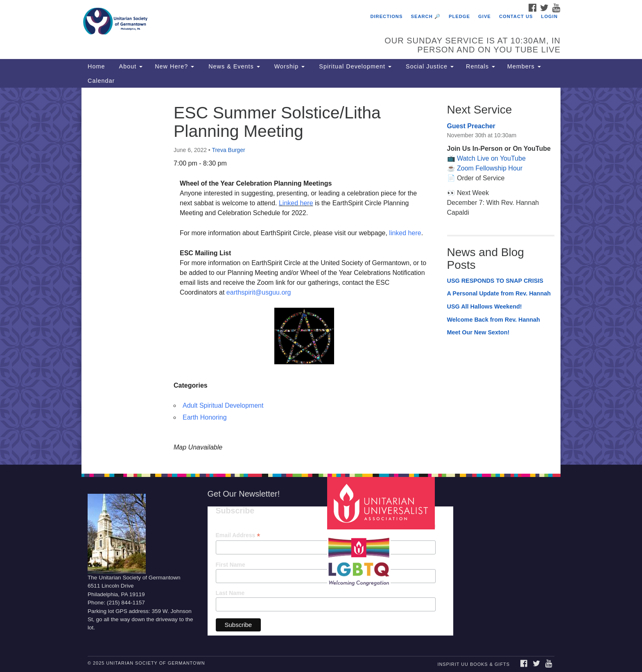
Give (485, 16)
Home (96, 66)
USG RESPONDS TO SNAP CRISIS (495, 281)
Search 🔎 (426, 16)
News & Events (233, 66)
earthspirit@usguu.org (259, 292)
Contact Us (516, 16)
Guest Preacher (471, 126)
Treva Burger (228, 150)
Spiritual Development (354, 66)
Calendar (101, 81)
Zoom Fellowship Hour (490, 168)
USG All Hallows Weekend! (485, 306)
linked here (405, 233)
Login (549, 16)
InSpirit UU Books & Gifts (473, 664)
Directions (386, 16)
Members (524, 66)
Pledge (459, 16)
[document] (321, 276)
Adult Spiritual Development (223, 405)
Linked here (296, 203)
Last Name (230, 593)
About (130, 66)
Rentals (480, 66)
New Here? (174, 66)
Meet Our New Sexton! (478, 332)
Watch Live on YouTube (491, 158)
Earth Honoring (205, 417)
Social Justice (429, 66)
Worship (289, 66)
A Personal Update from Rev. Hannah (499, 293)
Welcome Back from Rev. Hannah (494, 320)
